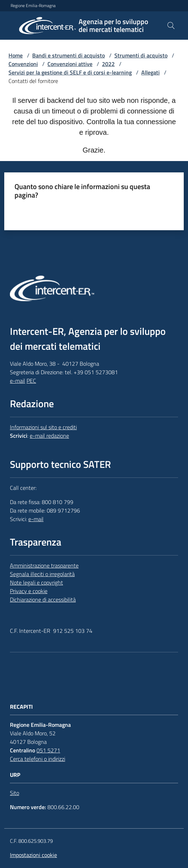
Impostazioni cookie (33, 855)
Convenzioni (23, 64)
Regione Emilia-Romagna (33, 6)
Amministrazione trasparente (44, 565)
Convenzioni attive (70, 64)
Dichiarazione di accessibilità (43, 599)
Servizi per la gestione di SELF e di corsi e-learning (70, 72)
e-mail (18, 381)
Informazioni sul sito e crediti (43, 427)
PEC (31, 381)
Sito (15, 793)
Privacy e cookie (29, 591)
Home (16, 55)
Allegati (150, 72)
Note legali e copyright (36, 582)
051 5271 (48, 750)
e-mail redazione (49, 436)
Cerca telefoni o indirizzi (38, 759)
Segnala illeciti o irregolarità (42, 574)
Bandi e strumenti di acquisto (69, 55)
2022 (108, 64)
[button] (171, 26)
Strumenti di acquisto (141, 55)
